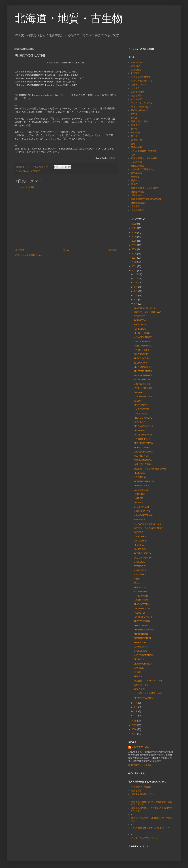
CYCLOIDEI (140, 562)
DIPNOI (137, 672)
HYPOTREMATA (142, 439)
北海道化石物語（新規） (143, 794)
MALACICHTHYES (143, 337)
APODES (138, 503)
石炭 (133, 155)
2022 (134, 224)
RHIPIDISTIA (140, 325)
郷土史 (134, 136)
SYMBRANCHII (141, 507)
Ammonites (136, 62)
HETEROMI (139, 494)
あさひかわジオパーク (142, 81)
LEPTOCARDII (141, 647)
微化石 (134, 184)
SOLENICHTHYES (143, 375)
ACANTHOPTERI (142, 638)
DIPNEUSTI (140, 316)
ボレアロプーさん (141, 747)
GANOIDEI (139, 668)
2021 (134, 228)
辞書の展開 (136, 147)
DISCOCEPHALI (142, 342)
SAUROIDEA (140, 549)
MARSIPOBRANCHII (144, 655)
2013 (134, 262)
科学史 (134, 114)
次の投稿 (20, 250)
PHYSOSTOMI (141, 626)
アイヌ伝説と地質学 (141, 77)
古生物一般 (136, 140)
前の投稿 (112, 250)
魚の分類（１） (141, 685)
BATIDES (138, 532)
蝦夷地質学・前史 (140, 121)
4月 (136, 703)
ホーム (66, 250)
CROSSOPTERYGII (144, 452)
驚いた (137, 583)
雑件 (133, 144)
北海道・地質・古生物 (69, 18)
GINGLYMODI (141, 414)
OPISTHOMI (140, 477)
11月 (137, 279)
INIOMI (137, 401)
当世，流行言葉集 (142, 464)
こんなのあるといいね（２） (148, 524)
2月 (136, 711)
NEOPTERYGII (141, 456)
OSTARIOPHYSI (142, 511)
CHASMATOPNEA (143, 460)
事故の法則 (139, 689)
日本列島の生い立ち (144, 698)
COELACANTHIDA (143, 558)
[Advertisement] (66, 219)
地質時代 (135, 180)
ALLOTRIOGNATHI (143, 371)
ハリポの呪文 (138, 99)
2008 (134, 729)
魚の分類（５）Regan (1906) (148, 312)
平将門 (137, 579)
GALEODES (140, 537)
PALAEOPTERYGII (143, 435)
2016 (134, 249)
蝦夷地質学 (136, 791)
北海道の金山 (138, 195)
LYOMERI (139, 393)
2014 (134, 258)
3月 (136, 707)
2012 (134, 266)
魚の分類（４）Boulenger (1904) (150, 469)
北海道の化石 (138, 192)
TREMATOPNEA (142, 448)
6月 (136, 300)
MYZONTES (140, 570)
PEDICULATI (140, 473)
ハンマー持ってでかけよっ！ (145, 838)
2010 (134, 721)
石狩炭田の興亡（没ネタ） (144, 151)
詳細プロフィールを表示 (140, 765)
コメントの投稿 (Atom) (31, 255)
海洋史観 (135, 125)
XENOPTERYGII (142, 333)
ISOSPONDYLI (141, 405)
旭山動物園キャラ (140, 110)
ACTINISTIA (140, 320)
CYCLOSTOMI (141, 651)
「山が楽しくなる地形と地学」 (149, 693)
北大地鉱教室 (138, 210)
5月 (136, 304)
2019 (134, 237)
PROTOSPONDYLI (143, 418)
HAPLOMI (139, 498)
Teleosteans (140, 520)
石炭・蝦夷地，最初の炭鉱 (144, 158)
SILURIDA (139, 545)
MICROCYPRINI (142, 384)
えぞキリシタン (139, 84)
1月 (136, 716)
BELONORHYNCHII (144, 426)
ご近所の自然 (138, 92)
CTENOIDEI (140, 566)
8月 (136, 291)
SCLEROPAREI (141, 354)
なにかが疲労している (145, 308)
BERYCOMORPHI (143, 367)
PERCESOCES (141, 486)
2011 (134, 271)
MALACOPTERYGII (143, 515)
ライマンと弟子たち (141, 107)
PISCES (37, 171)
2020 (134, 232)
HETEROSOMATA (143, 346)
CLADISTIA (139, 422)
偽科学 (134, 129)
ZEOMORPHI (140, 363)
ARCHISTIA (140, 431)
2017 (134, 245)
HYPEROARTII (141, 596)
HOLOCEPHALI (141, 600)
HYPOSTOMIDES (142, 350)
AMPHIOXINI (140, 587)
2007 (134, 734)
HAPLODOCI (140, 329)
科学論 (134, 118)
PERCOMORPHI (142, 358)
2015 (134, 254)
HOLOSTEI (139, 613)
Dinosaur (135, 66)
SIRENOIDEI (140, 643)
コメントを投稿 (27, 187)
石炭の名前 (136, 162)
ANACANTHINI (141, 634)
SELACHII (139, 659)
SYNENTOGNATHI (143, 388)
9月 (136, 287)
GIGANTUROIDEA (143, 397)
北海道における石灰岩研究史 (145, 188)
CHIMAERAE (140, 541)
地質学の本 (136, 173)
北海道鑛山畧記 (139, 203)
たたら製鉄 (136, 95)
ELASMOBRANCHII (143, 664)
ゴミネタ (135, 88)
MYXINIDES (140, 575)
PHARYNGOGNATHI (144, 630)
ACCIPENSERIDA (143, 553)
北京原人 (135, 206)
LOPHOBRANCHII (143, 617)
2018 (134, 241)
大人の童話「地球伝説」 (143, 169)
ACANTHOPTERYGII (144, 481)
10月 (137, 283)
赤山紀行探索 (138, 166)
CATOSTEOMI (141, 490)
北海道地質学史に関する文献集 (146, 199)
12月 (137, 274)
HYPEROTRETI (141, 592)
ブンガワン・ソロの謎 (142, 103)
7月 (136, 296)
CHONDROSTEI (142, 609)
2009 (134, 725)
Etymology (27, 171)
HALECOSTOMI (142, 409)
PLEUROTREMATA (143, 443)
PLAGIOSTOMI (141, 604)
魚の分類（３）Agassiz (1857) (149, 528)
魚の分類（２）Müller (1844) (148, 681)
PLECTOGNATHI (142, 621)
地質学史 (135, 177)
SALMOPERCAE (142, 380)
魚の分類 (135, 132)
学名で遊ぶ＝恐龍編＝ (142, 787)
